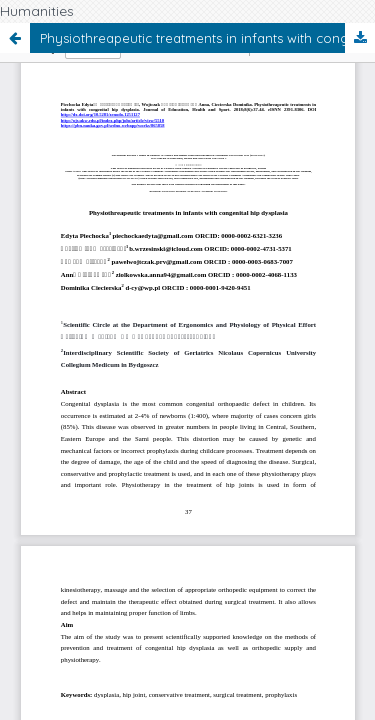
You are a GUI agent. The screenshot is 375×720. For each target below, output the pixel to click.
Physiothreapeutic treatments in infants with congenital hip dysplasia (207, 38)
